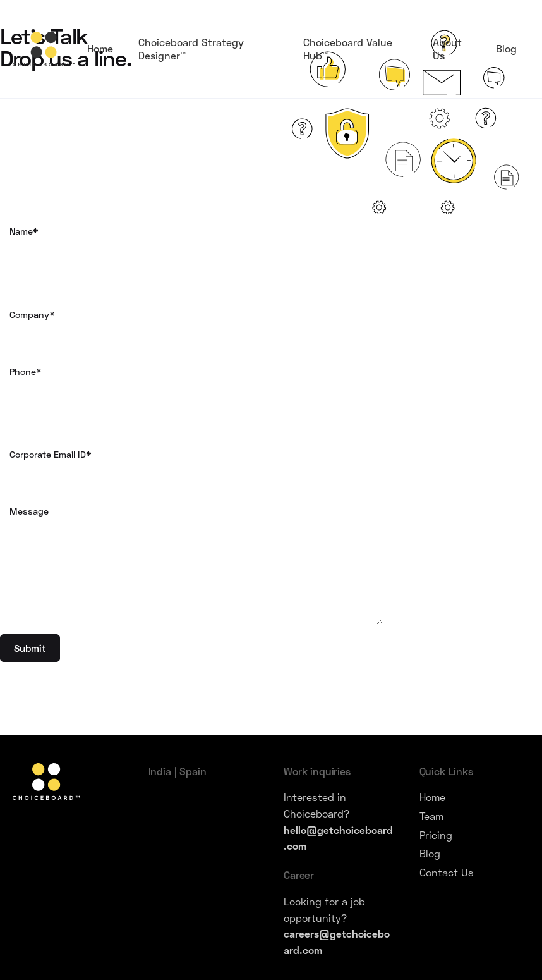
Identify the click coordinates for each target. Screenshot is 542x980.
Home (432, 797)
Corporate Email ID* (196, 472)
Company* (196, 332)
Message (196, 565)
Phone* (196, 389)
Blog (430, 853)
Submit (30, 648)
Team (431, 816)
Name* (196, 248)
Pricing (436, 835)
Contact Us (447, 872)
